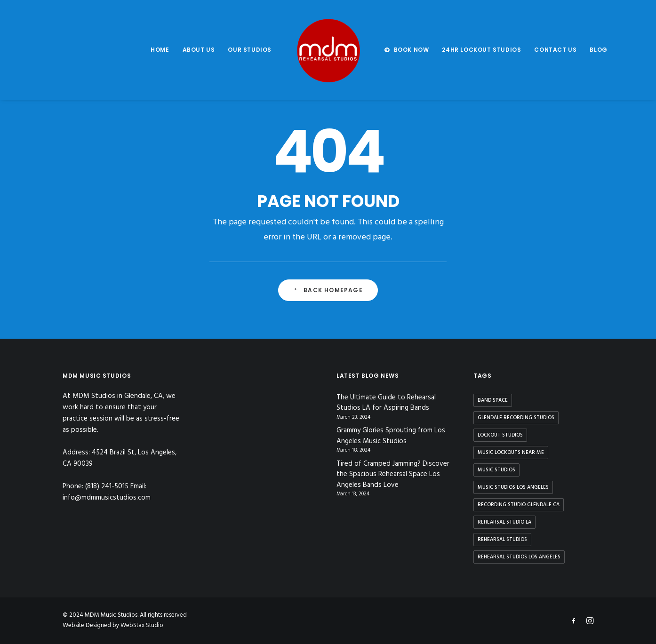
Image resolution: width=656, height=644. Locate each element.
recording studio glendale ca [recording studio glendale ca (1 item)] (519, 505)
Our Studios (250, 50)
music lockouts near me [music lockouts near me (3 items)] (511, 453)
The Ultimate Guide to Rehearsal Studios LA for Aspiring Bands (386, 403)
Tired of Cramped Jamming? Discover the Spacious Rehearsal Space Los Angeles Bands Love (393, 475)
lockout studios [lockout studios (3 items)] (500, 435)
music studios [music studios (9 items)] (496, 470)
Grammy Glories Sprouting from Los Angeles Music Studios (391, 436)
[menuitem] (160, 50)
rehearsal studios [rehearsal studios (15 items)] (502, 540)
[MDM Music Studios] (328, 50)
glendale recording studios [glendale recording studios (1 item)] (516, 418)
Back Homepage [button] (328, 290)
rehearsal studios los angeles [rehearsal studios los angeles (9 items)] (519, 557)
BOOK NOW (412, 50)
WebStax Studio (142, 625)
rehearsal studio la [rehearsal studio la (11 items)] (504, 522)
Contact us (555, 50)
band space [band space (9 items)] (493, 400)
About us (199, 50)
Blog (598, 50)
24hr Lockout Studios (481, 50)
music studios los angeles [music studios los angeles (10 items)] (513, 487)
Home (160, 50)
